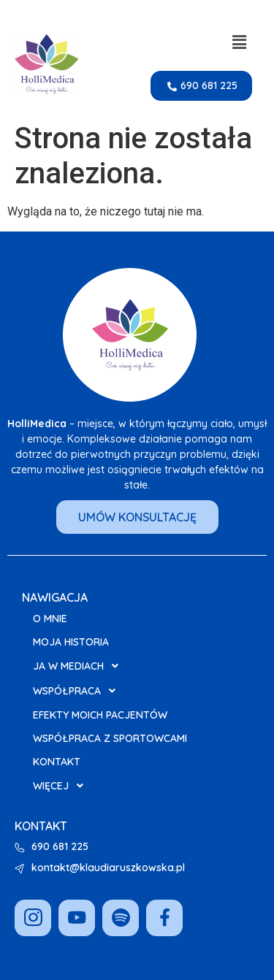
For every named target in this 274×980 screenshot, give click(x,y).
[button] (240, 42)
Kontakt (57, 762)
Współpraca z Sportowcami (110, 738)
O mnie (50, 619)
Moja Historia (71, 642)
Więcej (62, 786)
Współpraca (78, 691)
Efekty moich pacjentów (100, 715)
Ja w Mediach (80, 666)
